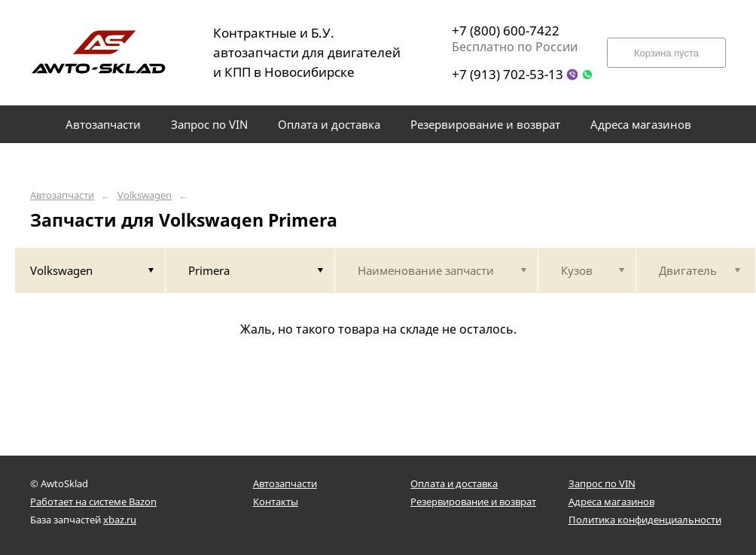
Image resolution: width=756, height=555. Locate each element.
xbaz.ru (120, 520)
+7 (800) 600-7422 (506, 30)
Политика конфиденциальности (645, 520)
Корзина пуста (666, 53)
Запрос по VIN (602, 483)
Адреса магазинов (611, 502)
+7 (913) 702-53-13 (508, 74)
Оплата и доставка (454, 483)
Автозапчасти (62, 195)
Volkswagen (145, 195)
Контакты (276, 502)
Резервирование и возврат (473, 502)
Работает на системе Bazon (93, 502)
